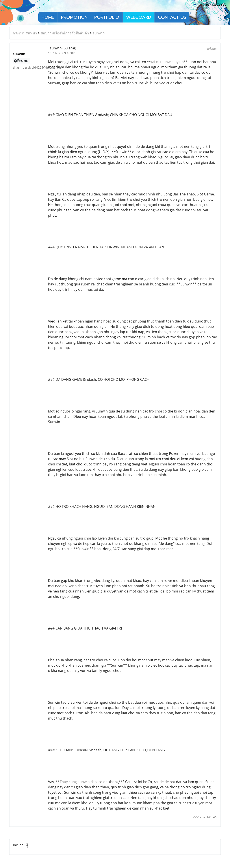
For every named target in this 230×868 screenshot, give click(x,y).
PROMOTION (74, 17)
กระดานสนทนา (25, 33)
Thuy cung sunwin (75, 782)
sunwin (99, 33)
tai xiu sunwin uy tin (167, 62)
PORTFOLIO (107, 17)
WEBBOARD (139, 17)
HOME (48, 17)
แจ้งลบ (212, 49)
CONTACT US (172, 17)
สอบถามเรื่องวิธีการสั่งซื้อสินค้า (65, 33)
